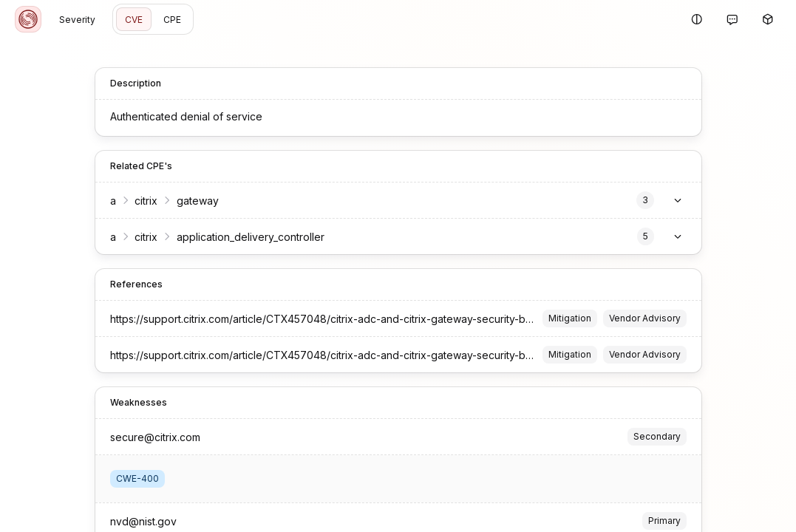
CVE (134, 20)
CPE (172, 20)
